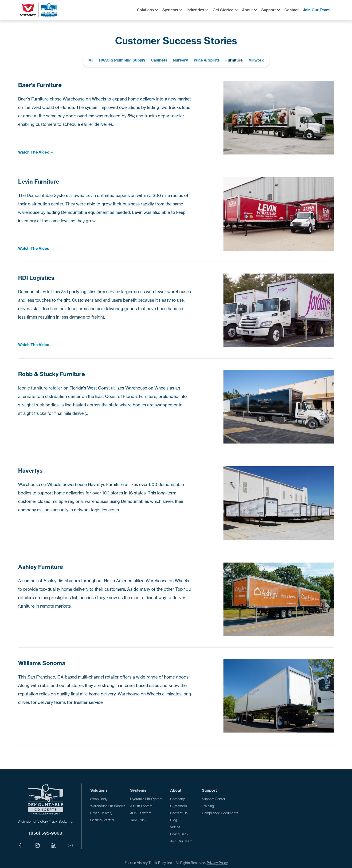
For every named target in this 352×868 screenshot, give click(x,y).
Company (177, 799)
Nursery (180, 60)
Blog (174, 820)
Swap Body (99, 799)
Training (208, 806)
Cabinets (159, 60)
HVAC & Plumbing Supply (122, 60)
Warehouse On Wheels (108, 806)
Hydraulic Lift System (146, 799)
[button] (150, 10)
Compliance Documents (220, 813)
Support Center (214, 799)
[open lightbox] (105, 152)
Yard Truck (138, 820)
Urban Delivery (101, 813)
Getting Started (102, 820)
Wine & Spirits (207, 60)
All (91, 60)
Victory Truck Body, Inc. (55, 822)
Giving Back (179, 834)
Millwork (256, 60)
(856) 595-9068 (46, 833)
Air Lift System (141, 806)
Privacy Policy (217, 863)
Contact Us (179, 813)
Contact (291, 10)
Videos (175, 827)
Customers (178, 806)
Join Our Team (316, 10)
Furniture (234, 60)
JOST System (141, 813)
